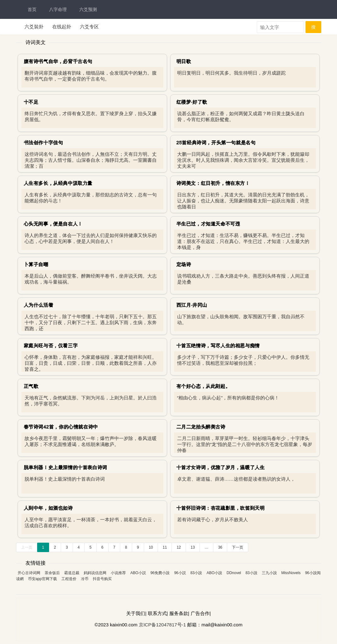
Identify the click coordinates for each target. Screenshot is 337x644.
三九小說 (269, 573)
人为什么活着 (39, 305)
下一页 (238, 547)
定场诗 (184, 264)
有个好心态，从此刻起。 (204, 386)
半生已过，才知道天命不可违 (208, 224)
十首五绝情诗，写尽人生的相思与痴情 (218, 345)
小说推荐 (118, 573)
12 (179, 547)
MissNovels (291, 573)
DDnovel (234, 573)
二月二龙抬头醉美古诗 (201, 427)
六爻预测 (88, 9)
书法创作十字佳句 (44, 142)
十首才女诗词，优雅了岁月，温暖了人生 (221, 467)
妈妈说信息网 (95, 573)
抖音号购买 (102, 579)
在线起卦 (62, 27)
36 (220, 547)
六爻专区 (89, 27)
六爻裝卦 (34, 27)
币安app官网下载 (42, 579)
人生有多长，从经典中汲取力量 (58, 183)
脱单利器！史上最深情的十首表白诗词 (66, 467)
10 (151, 547)
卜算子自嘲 (36, 264)
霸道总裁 (72, 573)
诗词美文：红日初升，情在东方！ (213, 183)
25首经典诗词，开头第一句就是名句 (216, 142)
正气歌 (31, 386)
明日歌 (184, 61)
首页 (32, 9)
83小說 (196, 573)
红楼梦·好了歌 (192, 102)
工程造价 (69, 579)
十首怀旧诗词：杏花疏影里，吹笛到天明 (221, 508)
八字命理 (58, 9)
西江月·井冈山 (192, 305)
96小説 (180, 573)
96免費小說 (160, 573)
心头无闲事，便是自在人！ (53, 224)
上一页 (27, 547)
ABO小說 (214, 573)
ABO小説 (138, 573)
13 (193, 547)
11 (165, 547)
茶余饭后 (52, 573)
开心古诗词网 (29, 573)
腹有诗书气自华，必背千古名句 (58, 61)
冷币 (85, 579)
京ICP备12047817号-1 (162, 625)
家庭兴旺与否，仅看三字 (51, 345)
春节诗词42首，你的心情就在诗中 (61, 427)
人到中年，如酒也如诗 (48, 508)
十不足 (31, 102)
